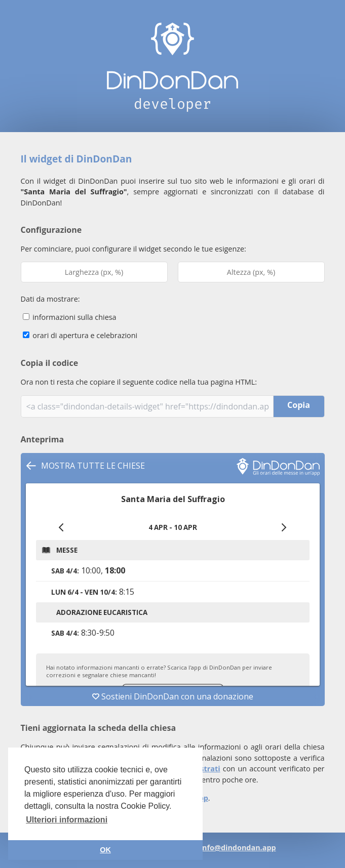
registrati (203, 769)
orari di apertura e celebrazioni (80, 335)
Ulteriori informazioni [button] (67, 820)
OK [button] (105, 850)
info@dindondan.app (238, 848)
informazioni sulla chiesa (70, 317)
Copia (299, 405)
